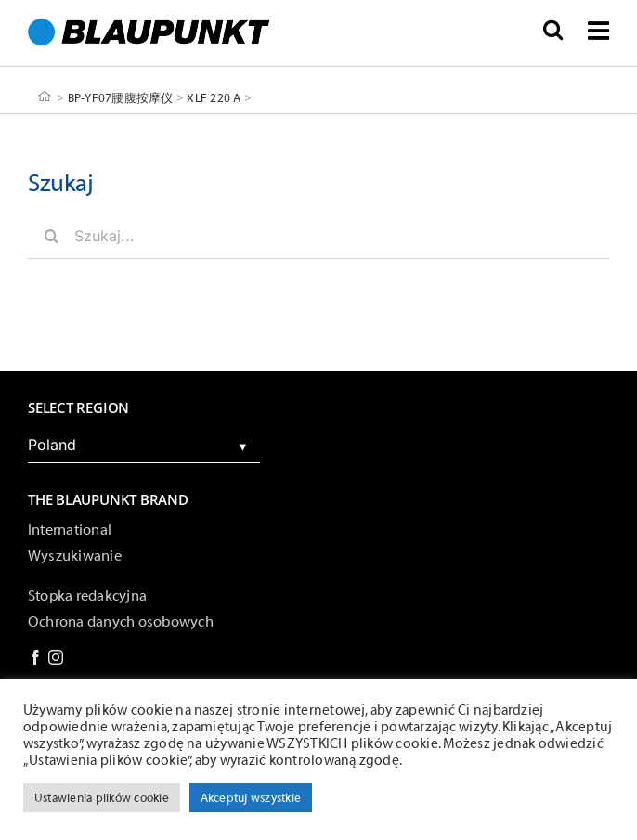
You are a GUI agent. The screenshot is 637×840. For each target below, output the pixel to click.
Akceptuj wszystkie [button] (251, 798)
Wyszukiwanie (75, 556)
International (70, 530)
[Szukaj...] (318, 236)
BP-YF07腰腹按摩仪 (121, 97)
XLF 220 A (214, 97)
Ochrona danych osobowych (121, 622)
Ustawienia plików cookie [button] (102, 798)
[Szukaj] (51, 236)
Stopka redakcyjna (87, 596)
